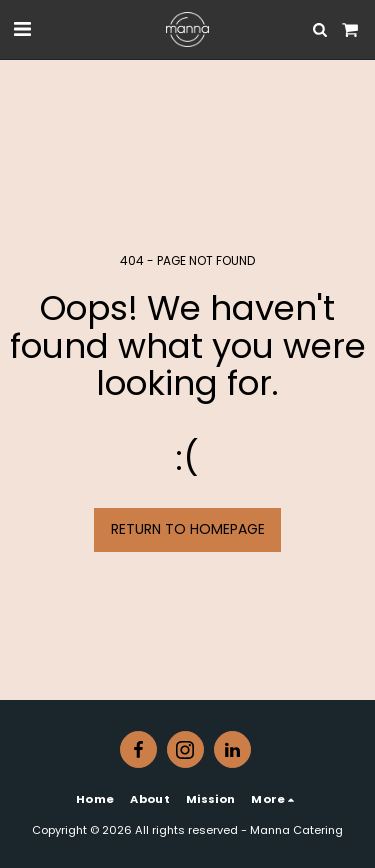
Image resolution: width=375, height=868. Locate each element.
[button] (22, 29)
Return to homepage (188, 529)
